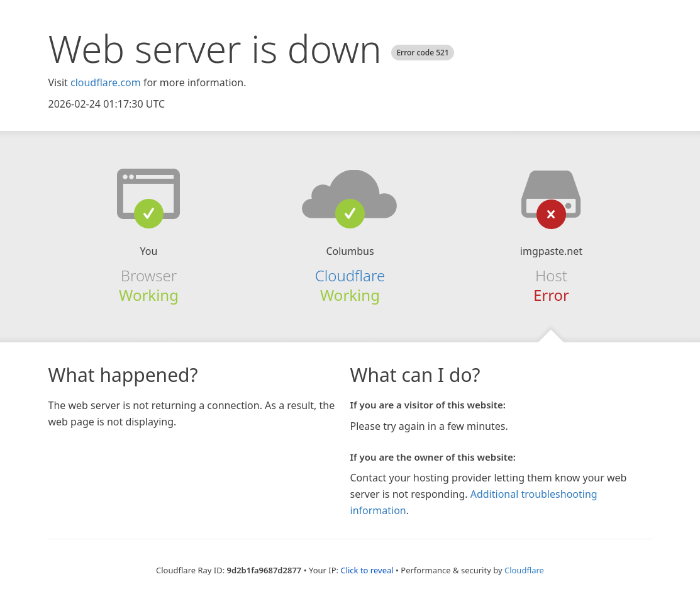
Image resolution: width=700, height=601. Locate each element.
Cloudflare (350, 275)
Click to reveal (367, 570)
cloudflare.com (106, 82)
